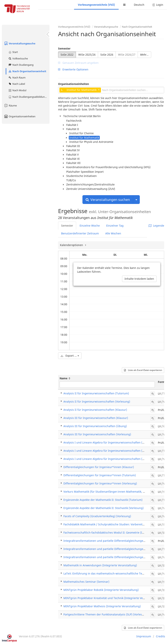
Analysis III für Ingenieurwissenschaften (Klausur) (96, 418)
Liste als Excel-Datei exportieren (143, 370)
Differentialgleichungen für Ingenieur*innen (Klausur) (99, 467)
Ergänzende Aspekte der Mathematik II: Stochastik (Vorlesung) (103, 508)
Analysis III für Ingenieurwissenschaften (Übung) (95, 426)
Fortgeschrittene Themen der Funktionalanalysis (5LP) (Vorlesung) (106, 614)
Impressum (144, 636)
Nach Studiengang (21, 65)
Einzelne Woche (90, 226)
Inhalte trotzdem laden (139, 279)
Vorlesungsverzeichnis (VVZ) (96, 5)
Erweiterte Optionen (73, 69)
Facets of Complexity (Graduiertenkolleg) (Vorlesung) (97, 516)
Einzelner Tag (115, 226)
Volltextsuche (18, 58)
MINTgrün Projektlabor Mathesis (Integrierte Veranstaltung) (102, 606)
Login (158, 5)
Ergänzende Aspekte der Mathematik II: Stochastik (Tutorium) (103, 500)
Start (13, 52)
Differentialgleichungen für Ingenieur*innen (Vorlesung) (100, 483)
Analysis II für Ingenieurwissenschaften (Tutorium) (96, 393)
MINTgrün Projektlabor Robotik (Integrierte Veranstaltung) (101, 590)
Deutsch (139, 5)
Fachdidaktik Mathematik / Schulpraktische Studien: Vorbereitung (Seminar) (112, 524)
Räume (10, 105)
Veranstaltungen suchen (108, 200)
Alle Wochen (113, 233)
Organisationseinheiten (20, 116)
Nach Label (17, 84)
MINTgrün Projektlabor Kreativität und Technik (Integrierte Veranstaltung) (111, 598)
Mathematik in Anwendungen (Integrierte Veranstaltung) (100, 565)
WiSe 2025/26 (87, 55)
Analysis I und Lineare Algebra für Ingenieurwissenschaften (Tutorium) (109, 451)
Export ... (70, 356)
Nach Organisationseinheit (27, 71)
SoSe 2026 (107, 55)
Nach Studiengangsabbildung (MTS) (29, 97)
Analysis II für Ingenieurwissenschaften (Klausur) (95, 410)
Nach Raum (17, 78)
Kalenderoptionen (72, 245)
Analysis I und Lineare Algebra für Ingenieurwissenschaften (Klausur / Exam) (113, 442)
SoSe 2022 (67, 55)
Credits (161, 636)
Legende (156, 226)
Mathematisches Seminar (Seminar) (86, 582)
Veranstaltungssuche (20, 43)
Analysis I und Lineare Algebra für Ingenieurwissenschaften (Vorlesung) (110, 459)
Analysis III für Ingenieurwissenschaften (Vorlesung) (97, 434)
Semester (64, 48)
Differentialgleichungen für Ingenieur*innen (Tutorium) (100, 475)
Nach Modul (17, 90)
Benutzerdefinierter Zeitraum (80, 233)
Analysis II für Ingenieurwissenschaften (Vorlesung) (97, 402)
